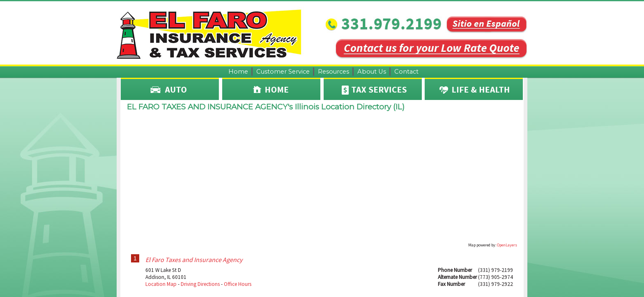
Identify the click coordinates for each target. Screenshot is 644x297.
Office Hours (238, 284)
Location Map (161, 284)
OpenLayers (507, 245)
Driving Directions (200, 284)
